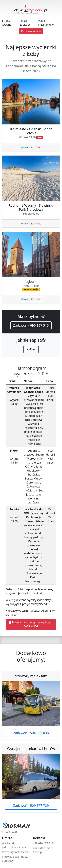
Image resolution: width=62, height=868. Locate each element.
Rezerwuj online (31, 31)
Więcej (25, 147)
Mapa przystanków (46, 23)
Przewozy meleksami (15, 852)
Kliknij (31, 349)
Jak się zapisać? (25, 23)
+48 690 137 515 (43, 843)
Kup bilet (36, 147)
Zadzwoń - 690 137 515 (31, 325)
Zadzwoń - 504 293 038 (31, 733)
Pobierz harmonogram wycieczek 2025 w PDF (31, 624)
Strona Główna (7, 23)
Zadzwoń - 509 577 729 (31, 806)
